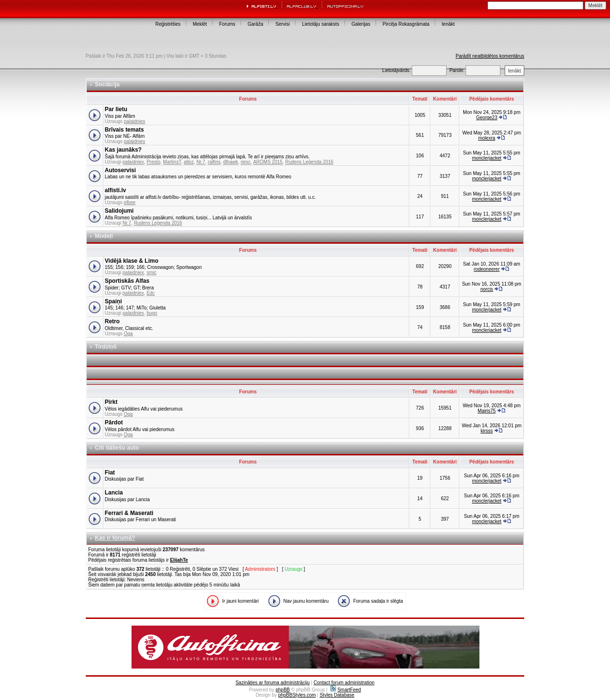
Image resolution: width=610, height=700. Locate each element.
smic (152, 273)
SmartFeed (346, 690)
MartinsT (172, 162)
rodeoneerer (487, 269)
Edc (151, 293)
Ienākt (448, 24)
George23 (487, 118)
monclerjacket (487, 158)
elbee (130, 202)
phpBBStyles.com (297, 695)
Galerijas (361, 24)
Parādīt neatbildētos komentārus (490, 56)
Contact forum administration (344, 683)
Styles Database (337, 695)
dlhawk (230, 162)
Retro (112, 321)
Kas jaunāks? (123, 150)
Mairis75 (487, 411)
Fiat (110, 473)
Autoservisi (120, 170)
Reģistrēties (168, 24)
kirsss (487, 431)
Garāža (255, 24)
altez (188, 162)
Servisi (283, 24)
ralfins (214, 162)
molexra (487, 138)
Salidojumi (119, 211)
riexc (246, 162)
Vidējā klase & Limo (132, 261)
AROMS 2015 (268, 162)
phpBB (283, 690)
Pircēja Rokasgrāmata (406, 24)
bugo (152, 313)
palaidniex (135, 121)
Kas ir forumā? (115, 538)
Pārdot (114, 422)
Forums (227, 24)
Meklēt (200, 24)
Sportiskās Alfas (127, 281)
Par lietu (116, 109)
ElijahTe (179, 560)
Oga (128, 334)
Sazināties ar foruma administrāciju (273, 683)
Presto (154, 162)
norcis (487, 289)
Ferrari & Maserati (129, 513)
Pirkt (111, 402)
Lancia (114, 493)
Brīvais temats (124, 130)
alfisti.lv (116, 190)
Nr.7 (201, 162)
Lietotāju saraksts (321, 24)
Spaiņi (113, 301)
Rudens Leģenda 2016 (309, 162)
